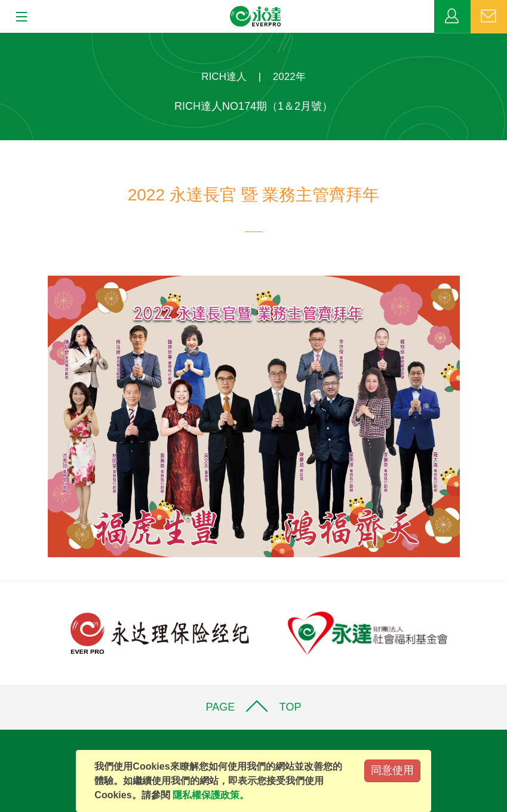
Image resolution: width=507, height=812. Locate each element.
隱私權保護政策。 (211, 795)
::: (4, 39)
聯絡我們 (489, 17)
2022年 (289, 77)
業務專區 (452, 17)
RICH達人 (224, 77)
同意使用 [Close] (392, 770)
